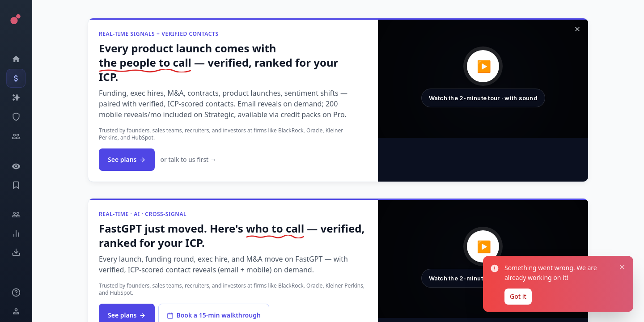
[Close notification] (621, 263)
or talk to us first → (188, 159)
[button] (483, 79)
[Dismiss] (577, 29)
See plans (127, 159)
